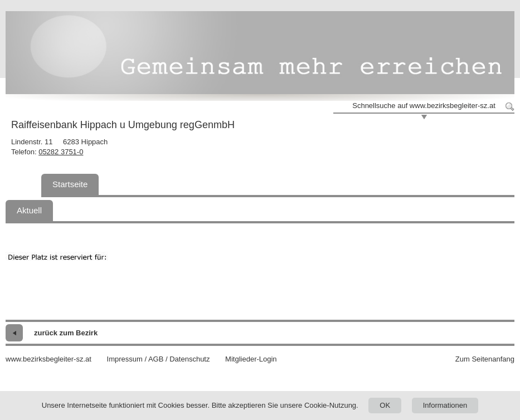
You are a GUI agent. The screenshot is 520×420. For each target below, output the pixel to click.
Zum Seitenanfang (485, 359)
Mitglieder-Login (251, 359)
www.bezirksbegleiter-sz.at (48, 359)
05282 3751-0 (61, 152)
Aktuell (29, 210)
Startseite (70, 184)
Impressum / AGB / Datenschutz (159, 359)
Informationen (445, 405)
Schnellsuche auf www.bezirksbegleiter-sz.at (424, 106)
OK (385, 405)
